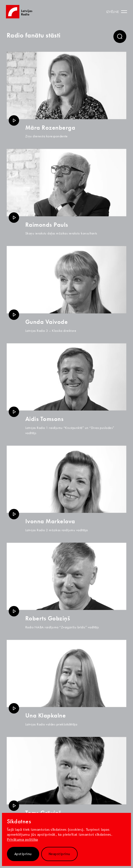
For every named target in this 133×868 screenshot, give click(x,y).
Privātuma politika (22, 839)
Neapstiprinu (59, 854)
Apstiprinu (23, 854)
